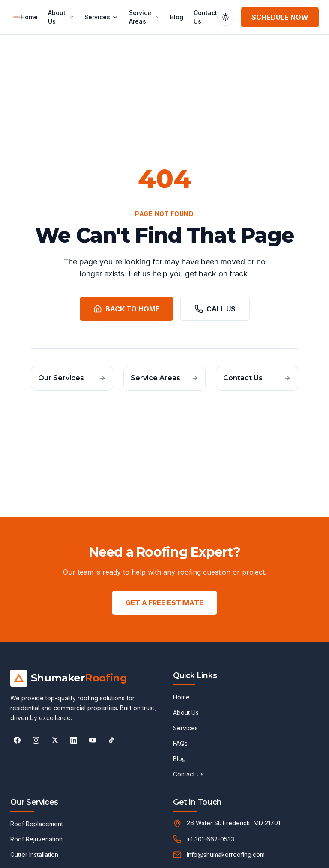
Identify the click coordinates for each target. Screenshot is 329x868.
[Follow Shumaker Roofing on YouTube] (93, 740)
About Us (61, 17)
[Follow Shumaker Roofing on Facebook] (17, 740)
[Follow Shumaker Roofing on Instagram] (36, 740)
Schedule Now (280, 17)
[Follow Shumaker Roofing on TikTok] (111, 740)
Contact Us (205, 17)
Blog (177, 17)
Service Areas (144, 17)
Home (29, 17)
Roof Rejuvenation (36, 839)
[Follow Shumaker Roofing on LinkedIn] (74, 740)
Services (102, 17)
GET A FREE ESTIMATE (164, 603)
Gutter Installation (34, 855)
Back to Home (127, 309)
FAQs (180, 743)
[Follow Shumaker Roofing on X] (55, 740)
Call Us (215, 309)
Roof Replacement (37, 824)
